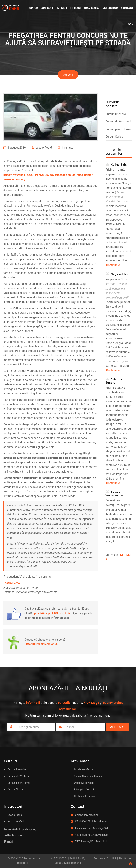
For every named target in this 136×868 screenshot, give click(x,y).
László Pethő (15, 815)
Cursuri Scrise (114, 137)
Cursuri (33, 8)
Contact (127, 8)
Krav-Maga (91, 8)
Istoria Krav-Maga (84, 769)
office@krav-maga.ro (87, 815)
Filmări (76, 8)
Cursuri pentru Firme (118, 129)
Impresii (62, 8)
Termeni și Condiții (105, 858)
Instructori (110, 8)
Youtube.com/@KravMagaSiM (92, 835)
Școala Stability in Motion (88, 776)
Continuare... (114, 265)
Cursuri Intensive (116, 114)
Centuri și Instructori (85, 796)
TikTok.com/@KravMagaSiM (91, 842)
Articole (48, 8)
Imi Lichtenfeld (16, 821)
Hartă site (125, 858)
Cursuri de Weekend (118, 122)
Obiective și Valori (84, 783)
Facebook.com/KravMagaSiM (91, 828)
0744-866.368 (83, 821)
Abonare (117, 727)
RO (130, 24)
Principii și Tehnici (84, 789)
